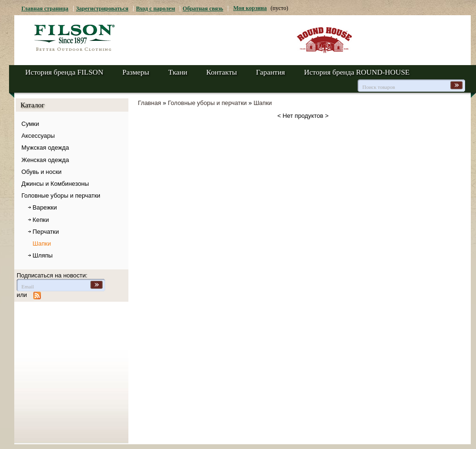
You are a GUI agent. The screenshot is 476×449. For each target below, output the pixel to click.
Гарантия (270, 72)
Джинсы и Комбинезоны (55, 184)
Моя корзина (250, 8)
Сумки (30, 124)
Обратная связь (203, 9)
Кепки (41, 220)
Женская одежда (45, 160)
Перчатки (46, 232)
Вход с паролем (155, 9)
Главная (150, 103)
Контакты (222, 72)
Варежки (45, 207)
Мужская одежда (45, 148)
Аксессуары (38, 136)
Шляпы (43, 255)
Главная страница (45, 9)
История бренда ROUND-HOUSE (357, 72)
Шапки (42, 244)
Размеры (136, 72)
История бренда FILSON (64, 72)
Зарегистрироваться (102, 9)
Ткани (178, 72)
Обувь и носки (41, 172)
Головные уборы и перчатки (61, 196)
